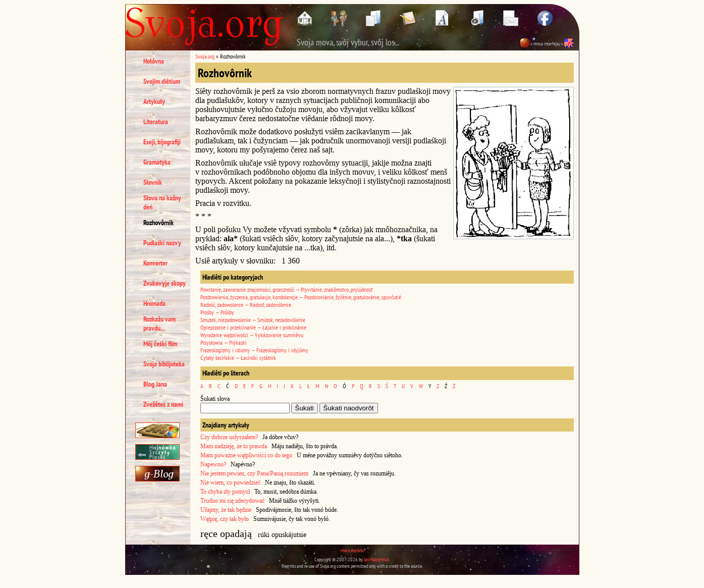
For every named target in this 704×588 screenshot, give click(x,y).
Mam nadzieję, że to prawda (234, 446)
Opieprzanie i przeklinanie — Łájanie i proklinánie (253, 327)
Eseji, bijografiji (162, 142)
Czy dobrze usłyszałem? (229, 437)
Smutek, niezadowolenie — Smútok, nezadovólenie (253, 320)
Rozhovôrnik (158, 223)
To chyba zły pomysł (225, 492)
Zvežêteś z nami (163, 404)
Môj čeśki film (160, 344)
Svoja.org (205, 56)
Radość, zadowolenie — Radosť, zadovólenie (246, 305)
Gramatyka (157, 162)
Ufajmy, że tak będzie (226, 510)
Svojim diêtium (162, 81)
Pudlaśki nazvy (162, 243)
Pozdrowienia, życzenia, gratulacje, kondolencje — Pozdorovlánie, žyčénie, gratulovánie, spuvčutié (301, 297)
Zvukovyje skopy (165, 283)
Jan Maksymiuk (376, 559)
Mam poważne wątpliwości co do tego (246, 455)
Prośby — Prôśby (217, 312)
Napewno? (213, 464)
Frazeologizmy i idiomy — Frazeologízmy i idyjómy (254, 350)
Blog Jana (155, 384)
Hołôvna (154, 61)
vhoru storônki (352, 550)
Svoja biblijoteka (164, 364)
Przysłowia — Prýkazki (224, 342)
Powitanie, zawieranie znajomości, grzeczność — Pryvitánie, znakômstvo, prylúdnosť (286, 289)
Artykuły (154, 101)
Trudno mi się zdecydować (232, 501)
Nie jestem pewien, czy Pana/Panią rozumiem (254, 473)
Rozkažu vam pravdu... (159, 324)
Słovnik (153, 182)
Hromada (154, 303)
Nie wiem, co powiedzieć (230, 483)
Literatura (156, 122)
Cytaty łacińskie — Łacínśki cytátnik (238, 358)
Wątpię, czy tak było (225, 519)
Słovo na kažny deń (162, 202)
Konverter (155, 263)
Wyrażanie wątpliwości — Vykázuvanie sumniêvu (252, 335)
